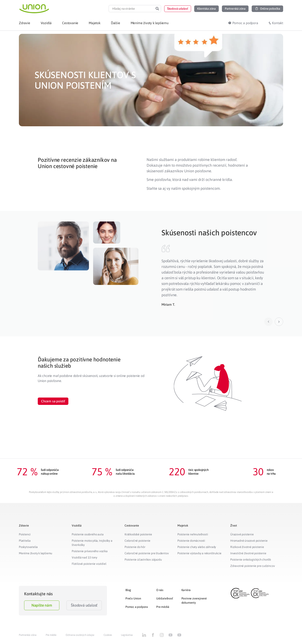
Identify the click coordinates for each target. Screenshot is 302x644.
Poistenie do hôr (135, 547)
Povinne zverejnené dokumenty (194, 601)
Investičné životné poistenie (248, 553)
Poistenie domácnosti (191, 541)
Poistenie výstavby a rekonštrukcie (199, 553)
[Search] (157, 9)
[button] (178, 9)
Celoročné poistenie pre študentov (147, 553)
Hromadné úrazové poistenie (249, 541)
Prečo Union (133, 598)
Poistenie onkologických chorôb (251, 560)
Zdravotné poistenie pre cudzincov (253, 566)
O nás (160, 590)
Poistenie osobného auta (88, 534)
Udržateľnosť (165, 598)
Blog (128, 590)
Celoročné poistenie (137, 541)
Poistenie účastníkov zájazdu (143, 560)
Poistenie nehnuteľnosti (193, 534)
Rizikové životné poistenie (247, 547)
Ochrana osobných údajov (80, 635)
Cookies (108, 635)
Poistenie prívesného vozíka (90, 551)
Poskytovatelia (28, 547)
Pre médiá (163, 607)
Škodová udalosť (84, 605)
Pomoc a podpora (137, 607)
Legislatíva (127, 635)
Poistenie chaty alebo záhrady (197, 547)
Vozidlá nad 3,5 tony (85, 557)
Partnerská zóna (28, 635)
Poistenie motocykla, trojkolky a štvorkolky (92, 543)
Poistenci (25, 534)
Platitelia (25, 541)
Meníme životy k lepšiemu (36, 553)
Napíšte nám (42, 605)
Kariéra (186, 590)
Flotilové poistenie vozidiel (89, 564)
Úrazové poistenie (242, 534)
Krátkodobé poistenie (138, 534)
